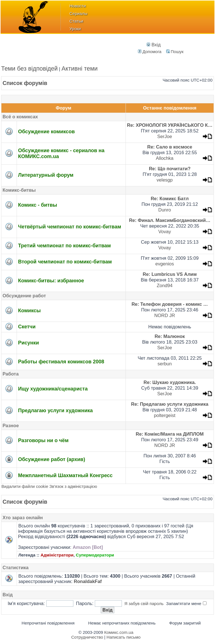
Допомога (150, 52)
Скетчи (27, 327)
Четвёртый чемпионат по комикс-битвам (70, 227)
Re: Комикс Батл (170, 198)
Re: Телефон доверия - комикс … (170, 304)
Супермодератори (95, 555)
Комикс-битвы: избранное (51, 281)
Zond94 (165, 285)
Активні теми (80, 69)
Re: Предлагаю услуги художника (170, 404)
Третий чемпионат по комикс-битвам (64, 246)
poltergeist (164, 415)
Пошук (175, 52)
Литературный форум (46, 175)
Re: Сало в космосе (170, 147)
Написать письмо (124, 637)
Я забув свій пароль (144, 603)
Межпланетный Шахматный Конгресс (65, 475)
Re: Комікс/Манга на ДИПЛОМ (170, 434)
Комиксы (29, 311)
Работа (11, 374)
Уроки (75, 29)
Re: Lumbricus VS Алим (170, 274)
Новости (78, 6)
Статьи (76, 21)
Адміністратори (57, 555)
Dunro (165, 210)
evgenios (164, 264)
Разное (11, 425)
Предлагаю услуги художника (55, 411)
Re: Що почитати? (170, 169)
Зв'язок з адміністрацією (73, 486)
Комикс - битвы (38, 205)
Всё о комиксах (20, 117)
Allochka (164, 158)
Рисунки (28, 343)
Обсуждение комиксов (46, 132)
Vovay (165, 232)
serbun (164, 364)
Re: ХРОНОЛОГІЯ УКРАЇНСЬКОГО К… (170, 125)
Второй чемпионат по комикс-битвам (65, 262)
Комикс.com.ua (119, 632)
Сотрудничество (87, 637)
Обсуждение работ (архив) (52, 459)
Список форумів (25, 83)
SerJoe (164, 136)
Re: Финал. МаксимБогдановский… (170, 220)
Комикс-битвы (19, 190)
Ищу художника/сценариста (53, 389)
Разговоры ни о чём (43, 440)
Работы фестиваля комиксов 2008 (61, 362)
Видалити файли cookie (25, 486)
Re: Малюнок (170, 336)
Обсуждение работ (24, 296)
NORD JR (165, 315)
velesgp (165, 180)
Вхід (154, 45)
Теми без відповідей (29, 69)
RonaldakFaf (88, 581)
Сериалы (78, 13)
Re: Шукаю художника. (170, 382)
